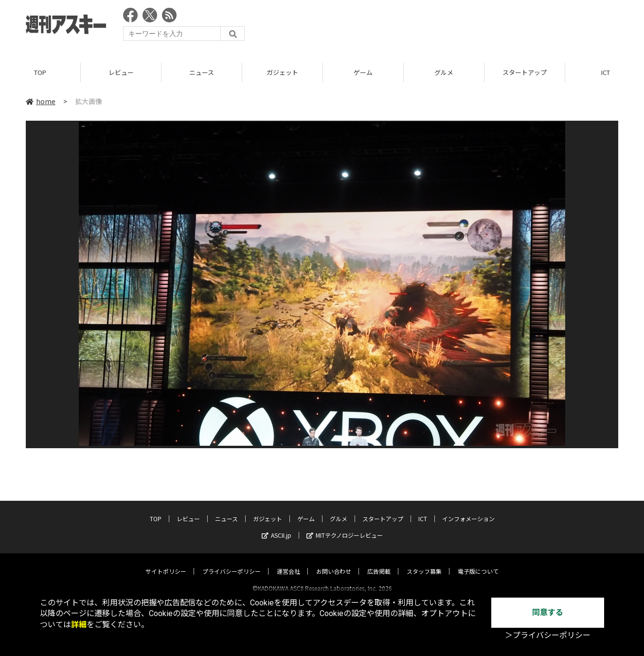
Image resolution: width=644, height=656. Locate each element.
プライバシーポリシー (232, 562)
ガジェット (282, 73)
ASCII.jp (277, 526)
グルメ (444, 73)
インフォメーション (468, 510)
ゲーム (363, 73)
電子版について (478, 562)
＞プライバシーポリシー (548, 635)
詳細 (79, 625)
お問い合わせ (334, 562)
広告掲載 (379, 562)
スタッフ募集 (424, 562)
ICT (423, 510)
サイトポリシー (166, 562)
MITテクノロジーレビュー (345, 526)
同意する (548, 612)
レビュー (121, 73)
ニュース (202, 73)
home (41, 102)
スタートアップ (525, 73)
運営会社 (288, 562)
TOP (40, 73)
